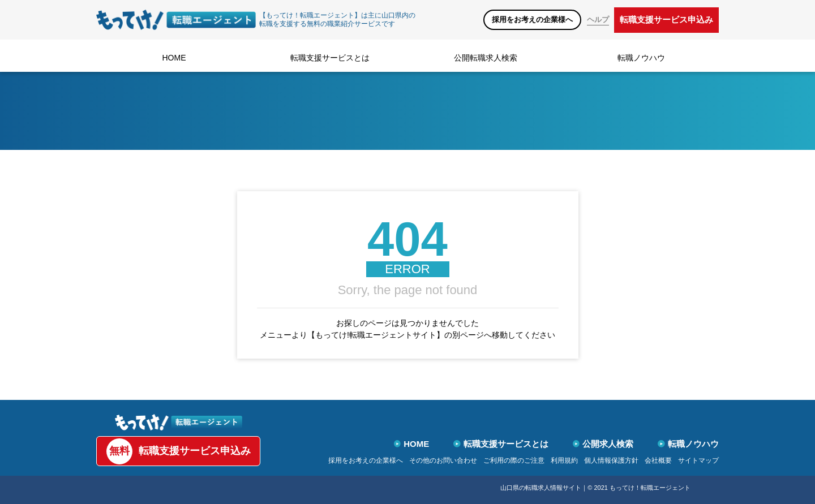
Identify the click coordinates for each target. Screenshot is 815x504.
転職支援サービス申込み (666, 20)
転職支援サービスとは (330, 58)
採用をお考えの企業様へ (532, 20)
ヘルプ (598, 20)
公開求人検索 (603, 444)
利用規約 (564, 460)
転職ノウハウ (641, 58)
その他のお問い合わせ (443, 460)
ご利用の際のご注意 (514, 460)
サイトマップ (698, 460)
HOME (174, 58)
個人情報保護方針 (611, 460)
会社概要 (658, 460)
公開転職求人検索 (486, 58)
